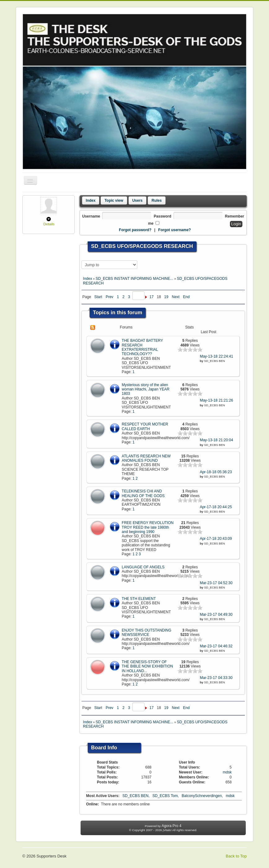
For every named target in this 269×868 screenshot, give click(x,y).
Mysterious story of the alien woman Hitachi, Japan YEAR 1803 (146, 389)
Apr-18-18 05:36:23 (216, 472)
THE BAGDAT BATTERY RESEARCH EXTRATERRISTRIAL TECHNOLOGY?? (142, 347)
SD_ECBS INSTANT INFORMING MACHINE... (135, 279)
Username (91, 216)
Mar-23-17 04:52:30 (216, 583)
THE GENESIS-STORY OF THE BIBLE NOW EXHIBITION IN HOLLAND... (147, 666)
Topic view (114, 200)
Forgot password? (135, 230)
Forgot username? (175, 230)
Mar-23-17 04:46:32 (216, 646)
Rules (157, 200)
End (186, 297)
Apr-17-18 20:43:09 (216, 539)
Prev (110, 297)
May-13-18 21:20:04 (216, 440)
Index (91, 200)
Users (137, 200)
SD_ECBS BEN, (137, 796)
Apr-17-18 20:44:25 (216, 507)
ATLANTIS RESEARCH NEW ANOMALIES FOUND (146, 458)
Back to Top (236, 856)
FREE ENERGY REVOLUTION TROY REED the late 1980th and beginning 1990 (148, 527)
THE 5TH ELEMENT (139, 599)
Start (98, 297)
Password (163, 216)
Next (176, 297)
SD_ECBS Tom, (166, 796)
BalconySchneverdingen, (203, 796)
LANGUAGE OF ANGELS (143, 567)
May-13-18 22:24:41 (216, 356)
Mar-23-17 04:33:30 (216, 678)
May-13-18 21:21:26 (216, 400)
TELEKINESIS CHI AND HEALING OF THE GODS (143, 493)
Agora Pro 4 (171, 826)
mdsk (227, 772)
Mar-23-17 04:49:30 (216, 615)
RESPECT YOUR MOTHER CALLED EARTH (145, 426)
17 (151, 297)
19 (166, 297)
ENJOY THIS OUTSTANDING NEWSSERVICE (147, 632)
